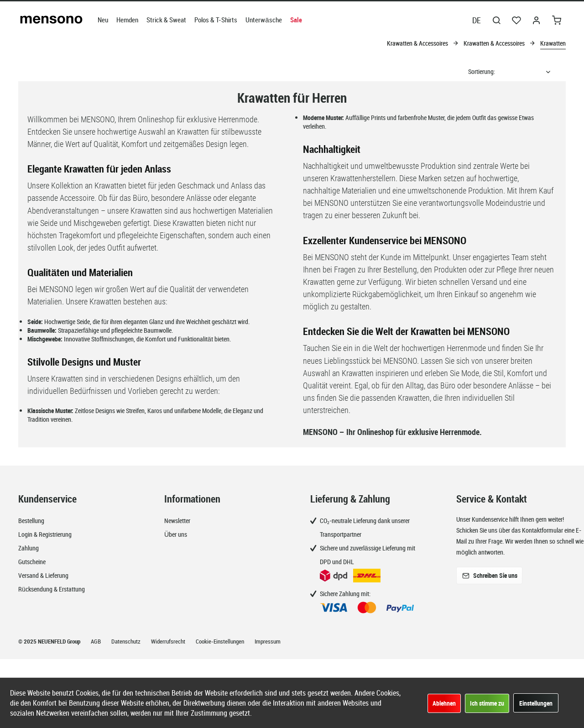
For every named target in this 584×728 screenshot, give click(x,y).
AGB (96, 641)
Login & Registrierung (45, 534)
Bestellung (31, 521)
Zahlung (29, 548)
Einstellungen (536, 703)
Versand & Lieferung (43, 575)
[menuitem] (103, 20)
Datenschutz (127, 641)
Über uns (176, 534)
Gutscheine (32, 562)
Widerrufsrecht (169, 641)
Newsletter (177, 521)
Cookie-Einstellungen (221, 641)
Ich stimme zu (487, 703)
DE (477, 20)
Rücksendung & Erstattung (52, 589)
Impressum (268, 641)
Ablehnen (444, 703)
